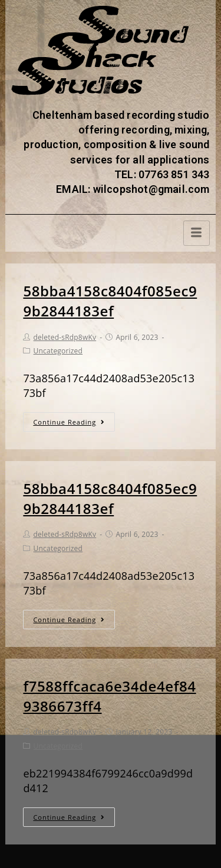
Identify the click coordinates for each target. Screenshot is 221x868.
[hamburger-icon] (197, 233)
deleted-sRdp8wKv (65, 337)
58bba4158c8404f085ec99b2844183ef (110, 301)
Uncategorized (58, 351)
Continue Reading (69, 422)
